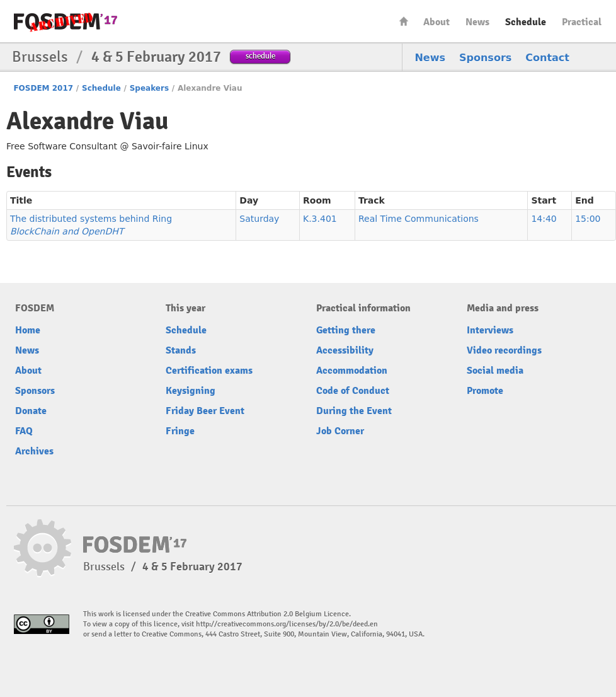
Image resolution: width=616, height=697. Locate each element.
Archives (34, 451)
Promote (485, 391)
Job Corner (340, 431)
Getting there (346, 330)
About (436, 22)
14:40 (544, 219)
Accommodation (352, 371)
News (477, 22)
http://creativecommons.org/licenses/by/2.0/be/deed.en (287, 624)
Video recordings (504, 350)
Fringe (180, 431)
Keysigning (191, 391)
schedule (260, 56)
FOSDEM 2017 (43, 88)
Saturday (259, 219)
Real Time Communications (419, 219)
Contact (547, 58)
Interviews (490, 330)
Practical (582, 22)
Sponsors (485, 58)
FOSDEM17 (66, 22)
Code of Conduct (353, 391)
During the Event (354, 411)
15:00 (588, 219)
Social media (495, 371)
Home (404, 21)
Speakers (149, 88)
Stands (181, 350)
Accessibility (345, 350)
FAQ (24, 431)
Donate (31, 411)
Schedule (526, 22)
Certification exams (209, 371)
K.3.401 (320, 219)
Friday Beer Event (205, 411)
